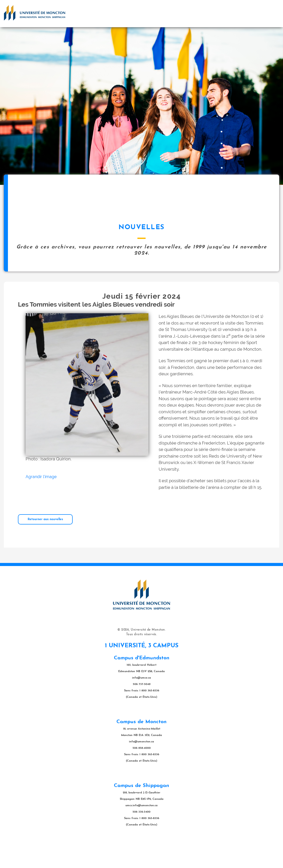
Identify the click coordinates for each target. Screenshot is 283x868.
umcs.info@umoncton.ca (141, 831)
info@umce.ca (141, 704)
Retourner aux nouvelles (45, 545)
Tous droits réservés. (142, 660)
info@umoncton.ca (141, 767)
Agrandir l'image (41, 502)
